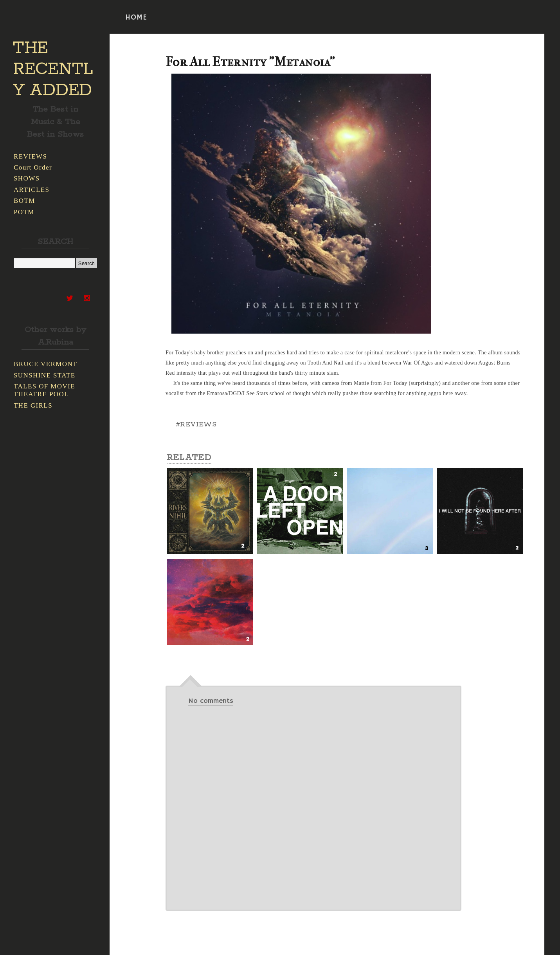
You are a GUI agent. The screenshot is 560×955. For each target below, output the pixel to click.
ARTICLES (32, 190)
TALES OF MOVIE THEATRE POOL (44, 390)
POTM (24, 212)
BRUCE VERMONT (46, 364)
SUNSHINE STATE (45, 375)
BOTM (24, 201)
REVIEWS (30, 156)
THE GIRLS (33, 405)
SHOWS (27, 178)
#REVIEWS (196, 424)
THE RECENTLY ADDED (53, 69)
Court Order (33, 167)
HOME (136, 18)
